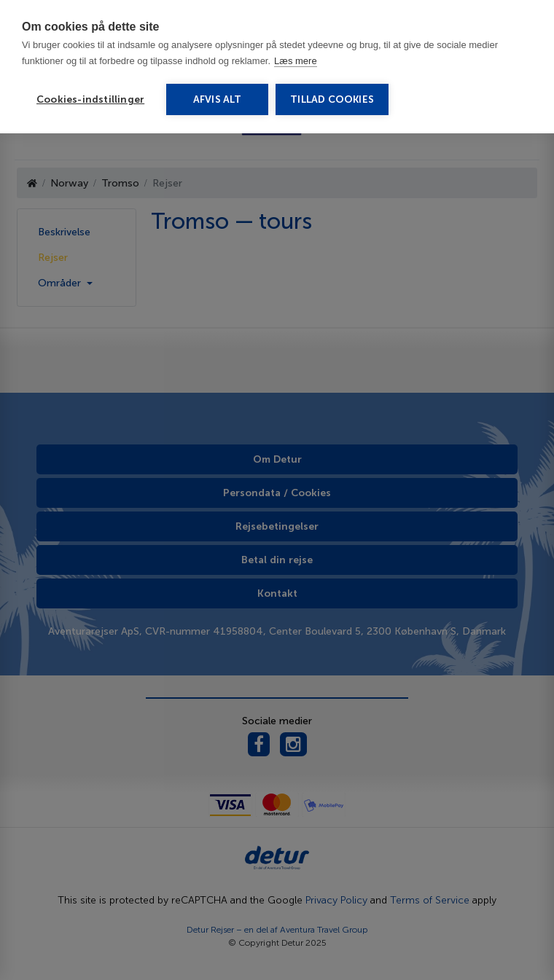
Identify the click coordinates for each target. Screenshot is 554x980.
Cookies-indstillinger (90, 99)
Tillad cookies (332, 99)
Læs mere (296, 61)
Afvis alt (218, 99)
